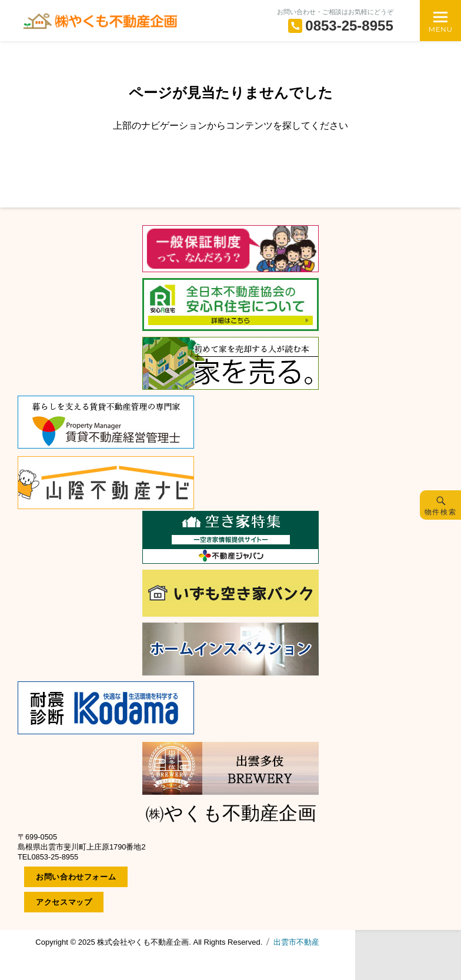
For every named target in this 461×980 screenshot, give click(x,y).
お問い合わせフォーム (76, 877)
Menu (440, 29)
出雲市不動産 (296, 942)
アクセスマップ (64, 902)
